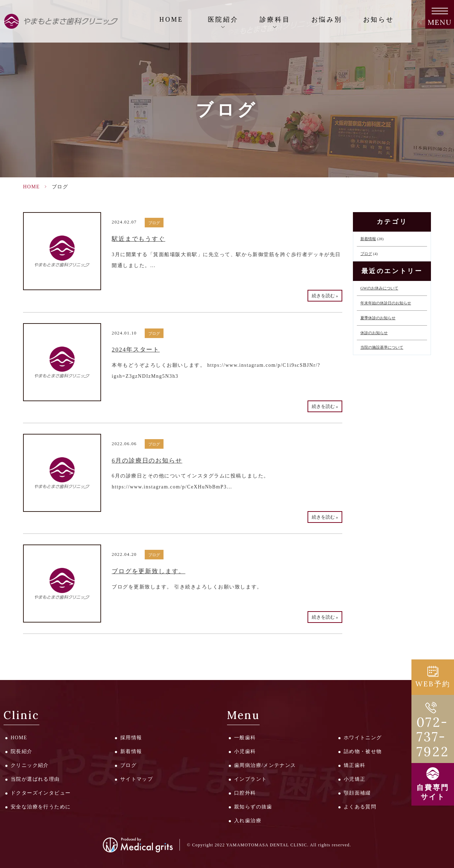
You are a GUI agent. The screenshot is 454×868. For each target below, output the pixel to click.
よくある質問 (360, 807)
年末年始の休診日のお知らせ (386, 303)
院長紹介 (22, 751)
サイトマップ (137, 779)
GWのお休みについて (379, 288)
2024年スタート (136, 350)
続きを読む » (325, 296)
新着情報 (368, 239)
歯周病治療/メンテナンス (265, 765)
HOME (171, 20)
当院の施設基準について (382, 347)
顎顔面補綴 (357, 793)
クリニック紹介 (30, 765)
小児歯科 (245, 751)
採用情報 (131, 738)
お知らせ (378, 20)
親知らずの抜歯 (253, 807)
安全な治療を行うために (41, 807)
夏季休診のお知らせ (378, 318)
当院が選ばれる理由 (35, 779)
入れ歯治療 (248, 821)
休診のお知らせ (374, 333)
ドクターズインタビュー (41, 793)
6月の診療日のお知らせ (147, 461)
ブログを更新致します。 (148, 571)
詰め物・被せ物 (363, 751)
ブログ (154, 223)
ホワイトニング (363, 738)
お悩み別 (327, 20)
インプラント (250, 779)
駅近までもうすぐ (139, 239)
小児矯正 (355, 779)
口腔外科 (245, 793)
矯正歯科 (355, 765)
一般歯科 (245, 738)
